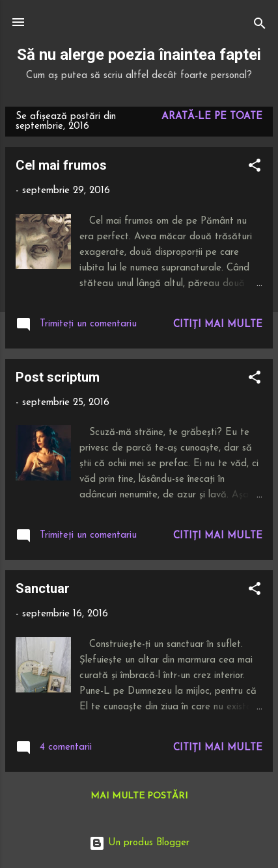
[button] (255, 168)
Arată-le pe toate (212, 117)
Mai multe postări (139, 796)
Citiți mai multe (218, 325)
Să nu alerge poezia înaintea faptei (139, 55)
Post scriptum (58, 377)
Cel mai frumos (61, 165)
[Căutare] (260, 26)
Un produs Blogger (139, 843)
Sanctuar (43, 588)
